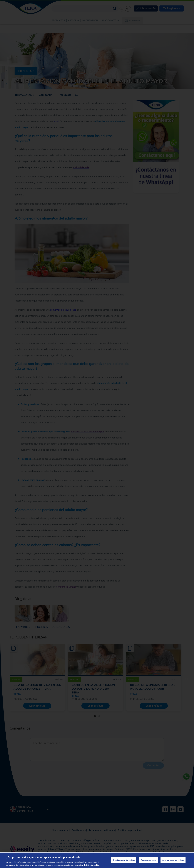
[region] (97, 860)
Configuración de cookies (124, 860)
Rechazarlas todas (148, 860)
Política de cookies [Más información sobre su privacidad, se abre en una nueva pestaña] (92, 865)
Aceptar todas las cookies (173, 860)
